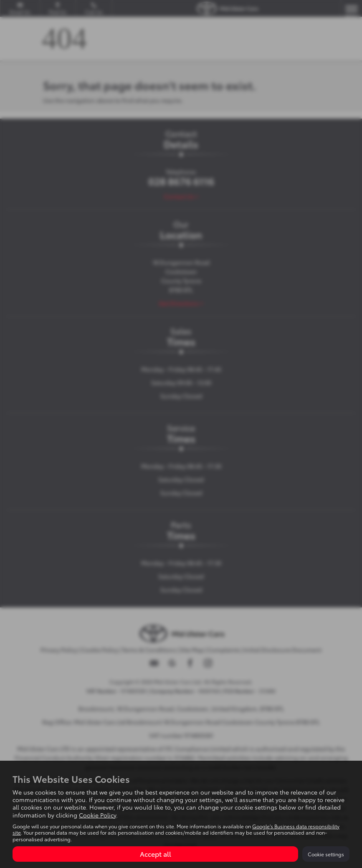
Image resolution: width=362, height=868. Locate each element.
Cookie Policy (97, 815)
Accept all (156, 854)
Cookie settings (326, 854)
